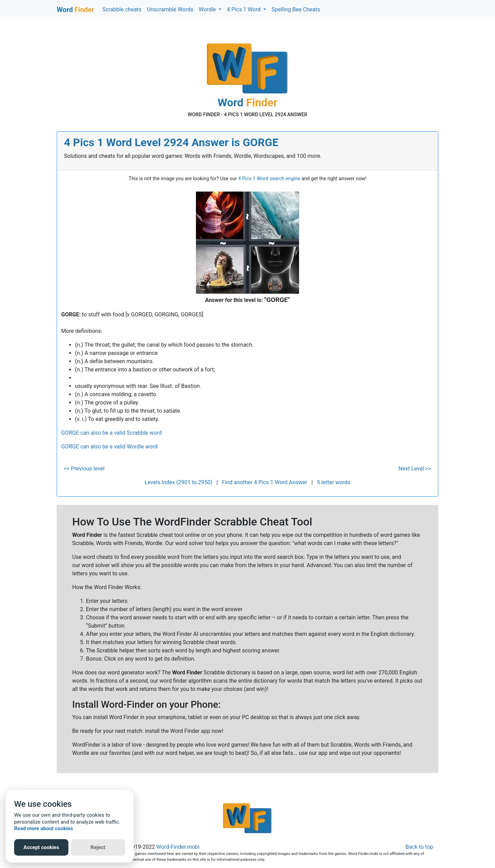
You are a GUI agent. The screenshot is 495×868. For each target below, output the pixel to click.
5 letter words (334, 482)
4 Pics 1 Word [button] (244, 9)
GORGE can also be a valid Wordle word (109, 447)
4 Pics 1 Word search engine (269, 179)
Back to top (419, 847)
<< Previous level (84, 469)
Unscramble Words (170, 9)
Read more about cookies (43, 828)
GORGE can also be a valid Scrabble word (111, 433)
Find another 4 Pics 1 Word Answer (265, 482)
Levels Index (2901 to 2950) (179, 482)
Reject (98, 847)
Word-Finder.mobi (178, 847)
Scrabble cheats (122, 9)
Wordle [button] (208, 9)
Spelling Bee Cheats (296, 9)
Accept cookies (41, 847)
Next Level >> (415, 469)
